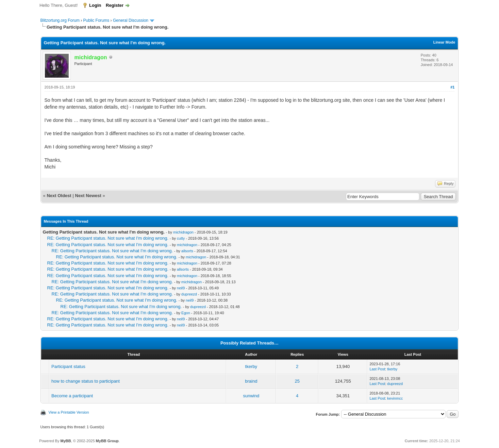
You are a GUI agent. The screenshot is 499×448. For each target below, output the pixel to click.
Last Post (377, 369)
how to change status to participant (86, 381)
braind (251, 381)
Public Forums (96, 20)
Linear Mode (444, 42)
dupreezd (189, 294)
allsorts (187, 251)
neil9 (181, 288)
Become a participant (72, 396)
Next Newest (88, 196)
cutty (181, 238)
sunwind (251, 396)
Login (95, 5)
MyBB (66, 441)
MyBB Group (107, 441)
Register (115, 5)
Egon (186, 313)
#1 (452, 87)
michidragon (183, 232)
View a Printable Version (69, 412)
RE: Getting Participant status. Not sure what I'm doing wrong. (108, 238)
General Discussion (131, 20)
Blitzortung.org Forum (60, 20)
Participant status (68, 366)
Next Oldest (59, 196)
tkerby (251, 366)
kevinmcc (395, 398)
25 (297, 381)
